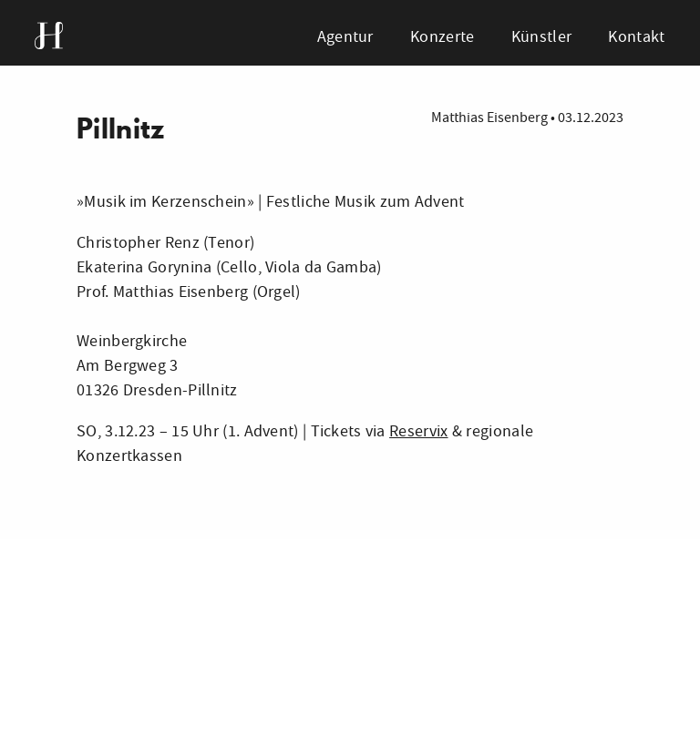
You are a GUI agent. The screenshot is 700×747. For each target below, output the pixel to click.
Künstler (541, 37)
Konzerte (442, 37)
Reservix (418, 431)
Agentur (345, 37)
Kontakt (636, 37)
